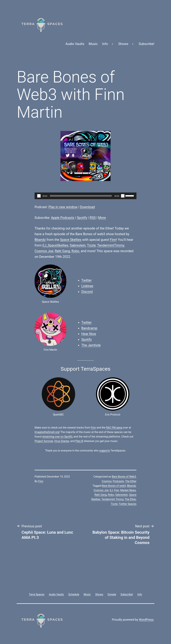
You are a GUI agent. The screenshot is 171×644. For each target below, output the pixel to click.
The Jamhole (91, 345)
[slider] (81, 196)
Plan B (79, 441)
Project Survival (44, 441)
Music (93, 44)
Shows (123, 44)
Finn (113, 240)
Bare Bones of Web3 (124, 477)
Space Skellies (71, 240)
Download (87, 207)
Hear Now (89, 334)
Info (105, 44)
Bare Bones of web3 (114, 486)
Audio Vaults (75, 44)
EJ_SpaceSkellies (55, 245)
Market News (128, 490)
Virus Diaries (62, 441)
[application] (85, 196)
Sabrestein (78, 245)
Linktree (87, 286)
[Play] (39, 196)
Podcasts (118, 481)
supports (104, 451)
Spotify (82, 218)
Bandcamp (89, 328)
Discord (87, 292)
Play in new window (63, 207)
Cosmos (107, 481)
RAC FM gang (114, 428)
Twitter (87, 280)
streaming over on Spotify (57, 437)
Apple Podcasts (63, 218)
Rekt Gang (62, 251)
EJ (111, 490)
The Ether (131, 481)
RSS (93, 218)
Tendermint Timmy (112, 499)
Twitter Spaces (128, 504)
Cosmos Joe (44, 251)
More (102, 218)
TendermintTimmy (111, 245)
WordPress (146, 620)
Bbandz (40, 240)
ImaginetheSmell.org (47, 432)
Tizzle (91, 245)
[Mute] (123, 196)
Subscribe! (146, 44)
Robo (75, 251)
